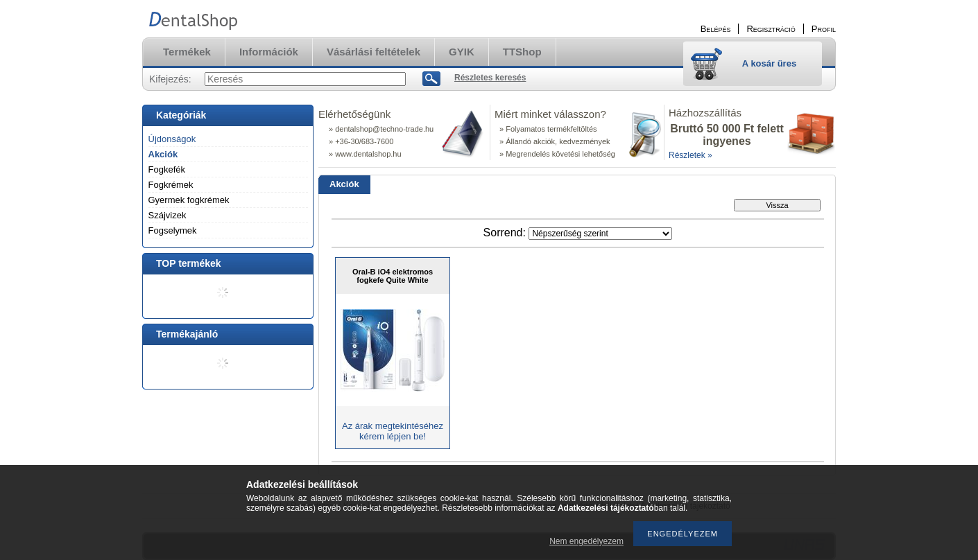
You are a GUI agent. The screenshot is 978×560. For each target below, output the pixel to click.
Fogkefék (167, 169)
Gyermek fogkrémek (189, 200)
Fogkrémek (171, 185)
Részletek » (690, 155)
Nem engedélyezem (586, 541)
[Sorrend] (600, 234)
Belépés (716, 29)
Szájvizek (168, 215)
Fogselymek (173, 230)
